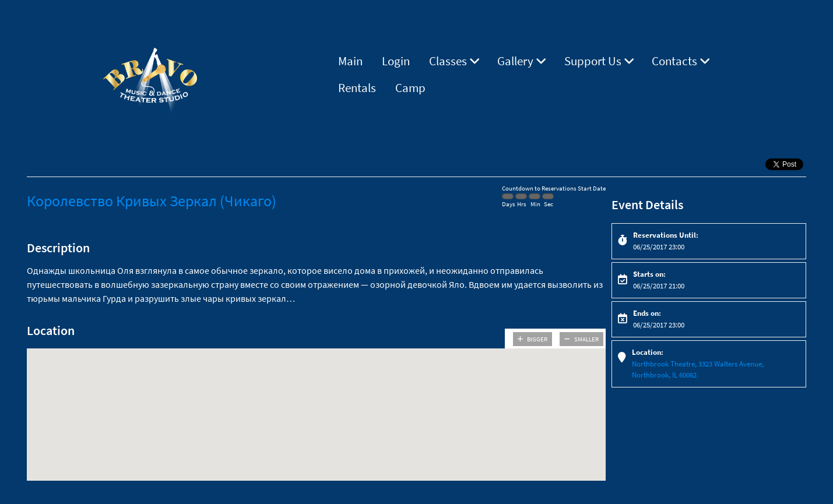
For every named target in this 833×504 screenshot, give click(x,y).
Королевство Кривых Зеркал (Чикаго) (152, 201)
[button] (316, 404)
